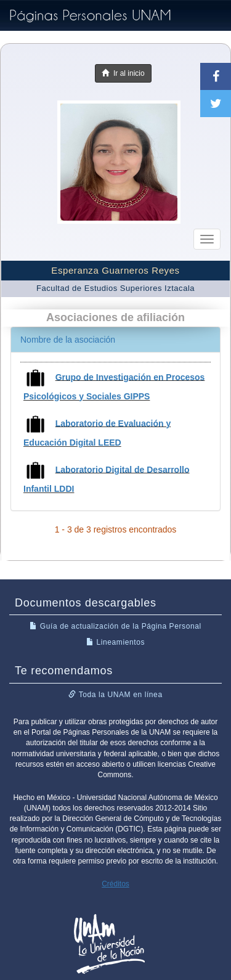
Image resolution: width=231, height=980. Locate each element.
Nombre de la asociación (68, 340)
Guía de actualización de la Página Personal (115, 626)
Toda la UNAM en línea (115, 695)
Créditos (115, 884)
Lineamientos (115, 642)
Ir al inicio (123, 73)
